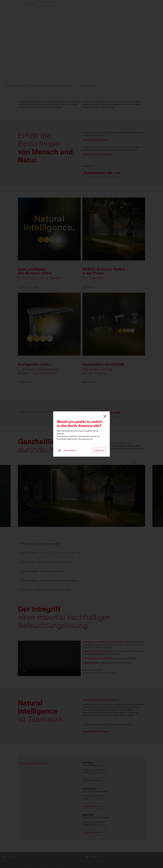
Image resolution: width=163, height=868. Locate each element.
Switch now (99, 450)
